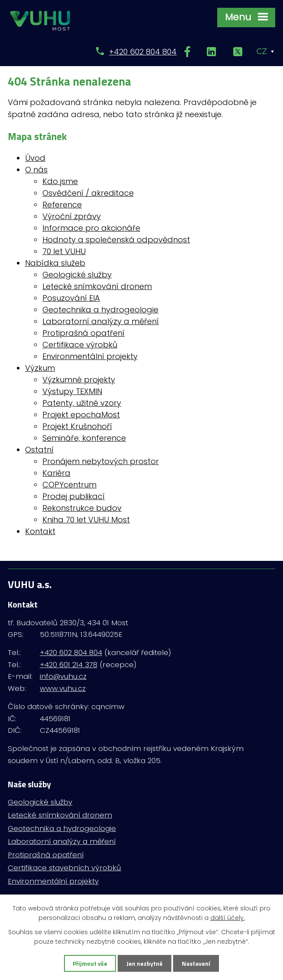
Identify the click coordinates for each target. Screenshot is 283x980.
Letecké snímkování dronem (97, 286)
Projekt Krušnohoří (77, 426)
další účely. (228, 918)
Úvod (35, 158)
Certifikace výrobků (80, 345)
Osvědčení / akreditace (88, 193)
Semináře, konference (84, 438)
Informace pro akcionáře (91, 228)
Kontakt (40, 531)
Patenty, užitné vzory (82, 403)
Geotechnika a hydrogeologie (100, 310)
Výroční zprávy (72, 216)
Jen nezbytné (145, 963)
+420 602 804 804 (143, 52)
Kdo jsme (60, 181)
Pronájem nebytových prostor (101, 461)
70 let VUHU (64, 251)
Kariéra (56, 473)
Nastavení (196, 963)
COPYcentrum (69, 485)
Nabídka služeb (55, 263)
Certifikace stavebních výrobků (64, 868)
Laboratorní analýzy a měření (101, 321)
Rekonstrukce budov (82, 508)
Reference (62, 205)
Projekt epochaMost (81, 415)
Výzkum (40, 368)
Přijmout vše (90, 963)
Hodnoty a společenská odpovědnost (116, 240)
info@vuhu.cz (63, 676)
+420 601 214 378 (69, 665)
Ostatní (39, 450)
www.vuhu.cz (63, 688)
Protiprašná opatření (84, 333)
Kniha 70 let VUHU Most (86, 520)
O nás (36, 170)
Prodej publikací (74, 496)
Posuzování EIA (71, 298)
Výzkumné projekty (79, 380)
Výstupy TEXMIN (72, 391)
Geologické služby (77, 275)
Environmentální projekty (90, 356)
